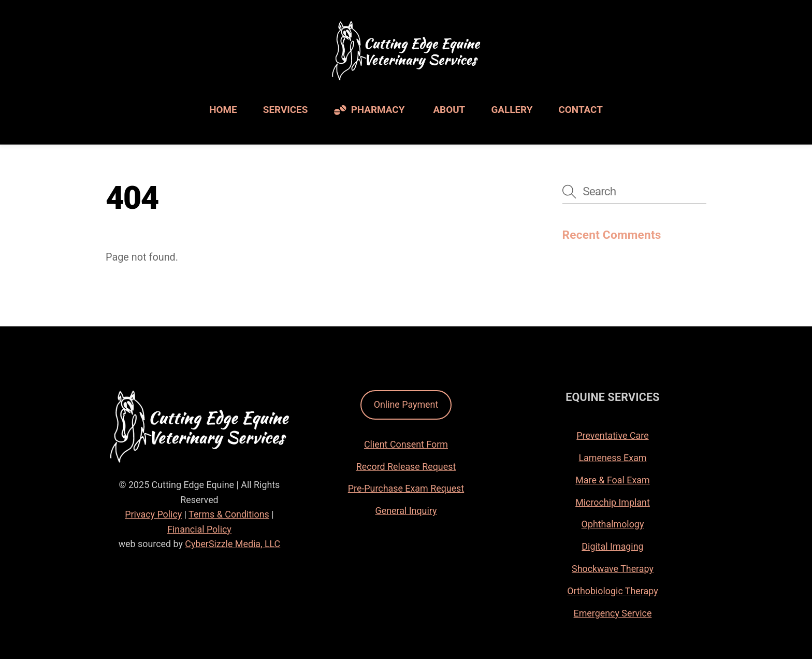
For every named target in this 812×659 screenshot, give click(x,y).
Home (223, 110)
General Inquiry (406, 511)
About (449, 110)
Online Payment (406, 404)
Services (286, 110)
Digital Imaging (612, 546)
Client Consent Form (406, 444)
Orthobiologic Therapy (612, 591)
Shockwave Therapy (613, 569)
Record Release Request (406, 467)
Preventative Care (612, 435)
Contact (581, 110)
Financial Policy (199, 529)
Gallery (512, 110)
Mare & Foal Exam (612, 480)
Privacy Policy (153, 514)
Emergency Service (613, 613)
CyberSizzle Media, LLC (233, 544)
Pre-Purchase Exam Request (406, 488)
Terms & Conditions (229, 514)
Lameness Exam (612, 458)
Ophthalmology (613, 524)
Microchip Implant (613, 502)
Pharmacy (369, 110)
